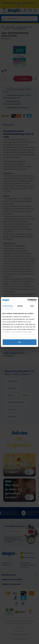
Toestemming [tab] (7, 306)
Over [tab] (32, 306)
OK (19, 342)
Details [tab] (20, 306)
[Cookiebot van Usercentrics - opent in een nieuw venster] (28, 300)
